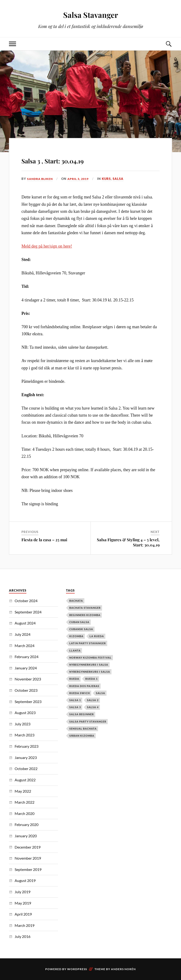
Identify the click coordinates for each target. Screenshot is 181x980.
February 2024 (27, 657)
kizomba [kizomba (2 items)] (76, 636)
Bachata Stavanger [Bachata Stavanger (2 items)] (85, 608)
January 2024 (26, 668)
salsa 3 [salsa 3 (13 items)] (75, 707)
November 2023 (28, 679)
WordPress (77, 969)
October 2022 (26, 769)
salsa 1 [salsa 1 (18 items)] (75, 700)
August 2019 (25, 880)
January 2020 (26, 836)
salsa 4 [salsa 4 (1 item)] (93, 707)
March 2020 (25, 813)
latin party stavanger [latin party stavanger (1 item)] (88, 643)
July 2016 (23, 936)
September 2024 (28, 612)
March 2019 (25, 925)
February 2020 (27, 824)
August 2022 (25, 780)
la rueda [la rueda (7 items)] (97, 636)
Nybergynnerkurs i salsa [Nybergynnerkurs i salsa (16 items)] (90, 672)
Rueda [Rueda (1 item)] (74, 679)
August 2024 (25, 623)
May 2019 (23, 903)
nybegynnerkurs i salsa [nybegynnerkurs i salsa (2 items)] (89, 665)
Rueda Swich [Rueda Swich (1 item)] (80, 693)
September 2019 (28, 869)
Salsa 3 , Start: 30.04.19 (76, 159)
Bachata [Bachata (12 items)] (76, 601)
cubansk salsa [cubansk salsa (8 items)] (81, 629)
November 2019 (28, 858)
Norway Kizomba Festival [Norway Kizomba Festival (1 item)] (90, 658)
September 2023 (28, 701)
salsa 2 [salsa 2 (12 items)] (93, 700)
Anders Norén (123, 969)
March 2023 (25, 735)
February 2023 (27, 746)
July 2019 (23, 892)
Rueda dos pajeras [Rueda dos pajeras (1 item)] (84, 686)
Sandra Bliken (41, 179)
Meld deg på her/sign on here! (47, 246)
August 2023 (25, 713)
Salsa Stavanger (91, 14)
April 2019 (23, 914)
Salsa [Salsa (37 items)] (101, 693)
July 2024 (23, 634)
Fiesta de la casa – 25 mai (44, 540)
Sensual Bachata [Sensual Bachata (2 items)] (83, 729)
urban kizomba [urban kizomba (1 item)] (82, 736)
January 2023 (26, 757)
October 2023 (26, 690)
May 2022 (23, 791)
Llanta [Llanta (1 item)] (75, 650)
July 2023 (23, 724)
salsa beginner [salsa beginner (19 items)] (82, 714)
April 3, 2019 (81, 179)
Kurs (111, 179)
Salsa (123, 179)
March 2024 (25, 646)
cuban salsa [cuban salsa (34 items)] (79, 622)
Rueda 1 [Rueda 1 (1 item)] (91, 679)
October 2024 (26, 601)
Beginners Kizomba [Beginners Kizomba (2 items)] (85, 615)
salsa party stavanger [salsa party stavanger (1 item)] (88, 721)
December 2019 (28, 847)
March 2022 (25, 802)
